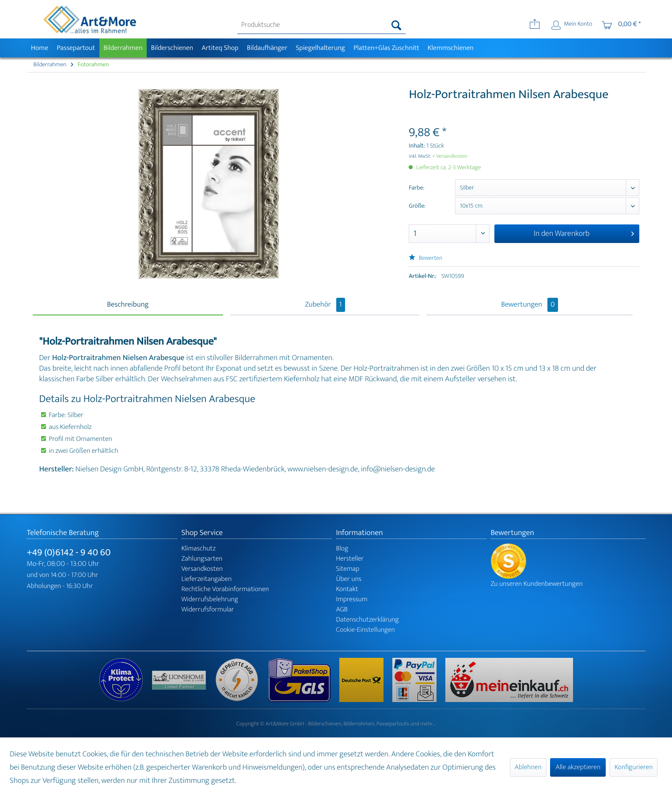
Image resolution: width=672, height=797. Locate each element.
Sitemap (348, 569)
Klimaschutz (199, 548)
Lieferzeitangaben (207, 579)
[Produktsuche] (321, 25)
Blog (342, 548)
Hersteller (350, 559)
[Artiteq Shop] (220, 48)
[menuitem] (321, 25)
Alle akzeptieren (578, 767)
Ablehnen (528, 767)
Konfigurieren (634, 767)
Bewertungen (530, 305)
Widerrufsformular (208, 609)
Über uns (349, 579)
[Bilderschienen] (172, 48)
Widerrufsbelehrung (210, 599)
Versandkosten (202, 569)
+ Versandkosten (450, 156)
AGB (342, 609)
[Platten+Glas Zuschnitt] (387, 48)
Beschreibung (128, 305)
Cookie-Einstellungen (366, 630)
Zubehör (325, 305)
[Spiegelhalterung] (321, 48)
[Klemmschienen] (450, 48)
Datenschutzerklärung (368, 620)
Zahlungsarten (202, 559)
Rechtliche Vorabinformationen (225, 589)
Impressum (352, 599)
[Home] (40, 48)
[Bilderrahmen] (123, 48)
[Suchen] (397, 25)
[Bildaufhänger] (267, 48)
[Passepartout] (76, 48)
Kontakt (347, 589)
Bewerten (425, 258)
